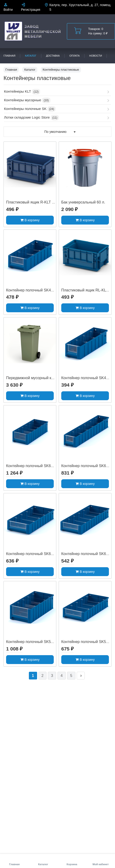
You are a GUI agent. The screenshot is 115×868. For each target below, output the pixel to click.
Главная (9, 56)
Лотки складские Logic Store (27, 117)
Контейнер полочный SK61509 (33, 554)
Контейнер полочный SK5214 (32, 642)
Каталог (31, 56)
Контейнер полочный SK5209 (87, 642)
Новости (96, 56)
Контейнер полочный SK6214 (32, 466)
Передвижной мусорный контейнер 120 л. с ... (46, 378)
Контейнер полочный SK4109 (87, 378)
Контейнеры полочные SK (25, 109)
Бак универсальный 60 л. (83, 202)
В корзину (30, 220)
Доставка (53, 56)
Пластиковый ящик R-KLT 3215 (33, 202)
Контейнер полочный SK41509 (33, 290)
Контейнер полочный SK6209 (87, 466)
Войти (8, 10)
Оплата (74, 56)
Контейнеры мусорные (23, 100)
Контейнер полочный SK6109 (87, 554)
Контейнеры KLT (17, 91)
